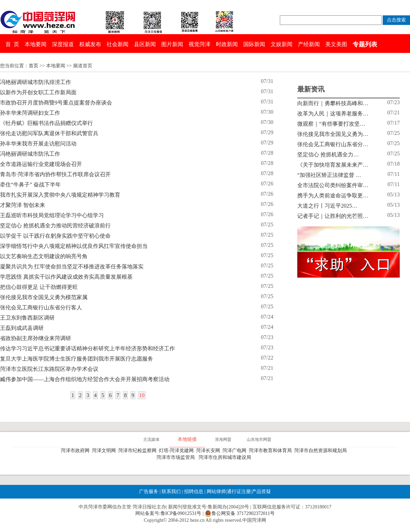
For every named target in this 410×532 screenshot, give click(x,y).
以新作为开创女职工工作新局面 (38, 92)
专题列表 (365, 44)
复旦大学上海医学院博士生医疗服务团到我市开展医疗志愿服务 (77, 359)
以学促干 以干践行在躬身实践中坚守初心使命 (55, 236)
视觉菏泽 (200, 44)
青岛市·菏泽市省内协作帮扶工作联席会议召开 (55, 174)
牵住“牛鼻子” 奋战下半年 (30, 185)
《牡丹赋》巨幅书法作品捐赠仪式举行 (46, 123)
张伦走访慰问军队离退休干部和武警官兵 (49, 133)
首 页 (12, 44)
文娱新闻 (282, 44)
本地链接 (187, 439)
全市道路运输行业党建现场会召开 (41, 164)
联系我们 (171, 492)
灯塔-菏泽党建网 (178, 451)
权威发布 (90, 44)
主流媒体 (151, 439)
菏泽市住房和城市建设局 (226, 457)
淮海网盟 (223, 439)
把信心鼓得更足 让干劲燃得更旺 (39, 287)
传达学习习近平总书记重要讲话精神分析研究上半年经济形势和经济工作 (87, 348)
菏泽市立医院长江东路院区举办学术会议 (49, 369)
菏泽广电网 (236, 451)
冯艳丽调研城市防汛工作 (30, 154)
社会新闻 (118, 44)
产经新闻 (309, 44)
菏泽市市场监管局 (177, 457)
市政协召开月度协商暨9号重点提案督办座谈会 (56, 103)
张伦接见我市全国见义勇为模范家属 (44, 297)
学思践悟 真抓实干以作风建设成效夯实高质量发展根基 (66, 277)
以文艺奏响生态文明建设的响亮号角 (44, 256)
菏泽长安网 (209, 451)
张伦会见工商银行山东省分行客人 (41, 307)
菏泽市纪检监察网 (139, 451)
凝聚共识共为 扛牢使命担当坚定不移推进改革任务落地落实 (72, 267)
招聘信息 (194, 492)
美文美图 (336, 44)
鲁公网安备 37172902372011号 (240, 514)
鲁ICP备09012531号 (181, 513)
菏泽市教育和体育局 (271, 451)
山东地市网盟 (259, 439)
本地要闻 (36, 44)
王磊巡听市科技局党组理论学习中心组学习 (52, 215)
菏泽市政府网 (76, 451)
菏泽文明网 (105, 451)
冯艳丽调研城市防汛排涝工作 (36, 82)
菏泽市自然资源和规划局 (322, 451)
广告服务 (149, 492)
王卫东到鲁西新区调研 (27, 318)
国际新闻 (254, 44)
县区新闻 (145, 44)
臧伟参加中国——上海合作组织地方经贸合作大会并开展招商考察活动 (85, 379)
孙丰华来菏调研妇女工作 (30, 113)
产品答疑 (261, 492)
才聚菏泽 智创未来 (23, 205)
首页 (33, 66)
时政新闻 (227, 44)
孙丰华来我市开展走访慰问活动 (38, 144)
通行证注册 (239, 492)
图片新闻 (172, 44)
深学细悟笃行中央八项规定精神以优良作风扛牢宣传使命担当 (74, 246)
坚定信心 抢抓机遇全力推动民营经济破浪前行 (55, 226)
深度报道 (63, 44)
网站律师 (216, 492)
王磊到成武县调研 (22, 328)
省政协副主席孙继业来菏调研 (36, 338)
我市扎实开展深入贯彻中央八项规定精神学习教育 (60, 195)
